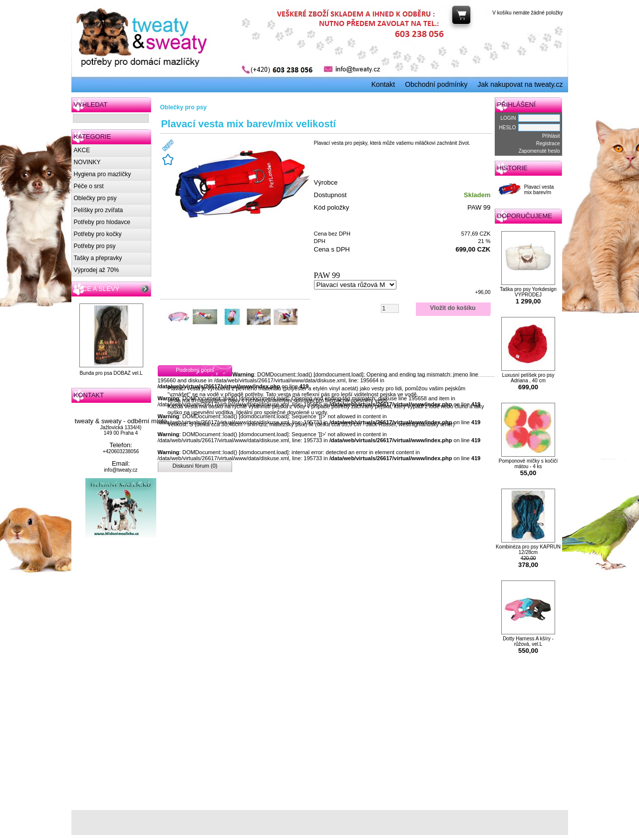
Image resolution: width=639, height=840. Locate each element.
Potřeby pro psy (95, 246)
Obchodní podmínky (436, 84)
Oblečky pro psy (95, 198)
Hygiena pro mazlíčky (103, 174)
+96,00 (483, 292)
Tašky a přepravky (98, 258)
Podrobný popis (195, 370)
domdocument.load (338, 374)
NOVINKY (87, 162)
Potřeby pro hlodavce (102, 222)
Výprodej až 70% (97, 270)
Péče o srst (89, 186)
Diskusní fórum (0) (195, 466)
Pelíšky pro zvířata (99, 210)
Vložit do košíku (453, 308)
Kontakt (383, 84)
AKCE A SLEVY (97, 289)
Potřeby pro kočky (98, 234)
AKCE (82, 150)
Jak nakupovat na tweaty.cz (520, 84)
